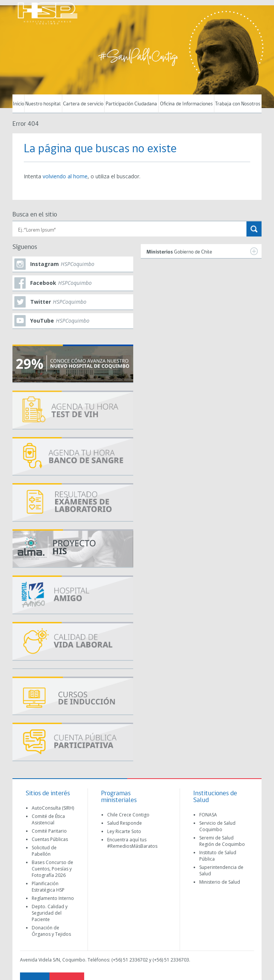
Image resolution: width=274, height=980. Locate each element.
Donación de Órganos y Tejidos (51, 931)
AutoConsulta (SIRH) (53, 808)
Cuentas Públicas (50, 839)
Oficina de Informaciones (186, 104)
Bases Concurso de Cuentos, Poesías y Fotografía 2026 (52, 869)
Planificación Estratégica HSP (48, 887)
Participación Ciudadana (131, 104)
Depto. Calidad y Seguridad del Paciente (50, 913)
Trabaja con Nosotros (238, 104)
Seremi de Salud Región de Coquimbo (222, 841)
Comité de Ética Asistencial (48, 819)
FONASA (208, 815)
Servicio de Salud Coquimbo (217, 826)
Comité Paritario (49, 831)
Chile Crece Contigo (128, 815)
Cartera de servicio (83, 104)
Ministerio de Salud (220, 882)
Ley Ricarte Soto (124, 831)
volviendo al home (65, 176)
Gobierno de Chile (202, 251)
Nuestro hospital (43, 104)
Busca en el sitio (35, 215)
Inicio (18, 104)
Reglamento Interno (53, 898)
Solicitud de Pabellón (44, 851)
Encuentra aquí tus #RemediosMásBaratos (132, 843)
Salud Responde (125, 823)
